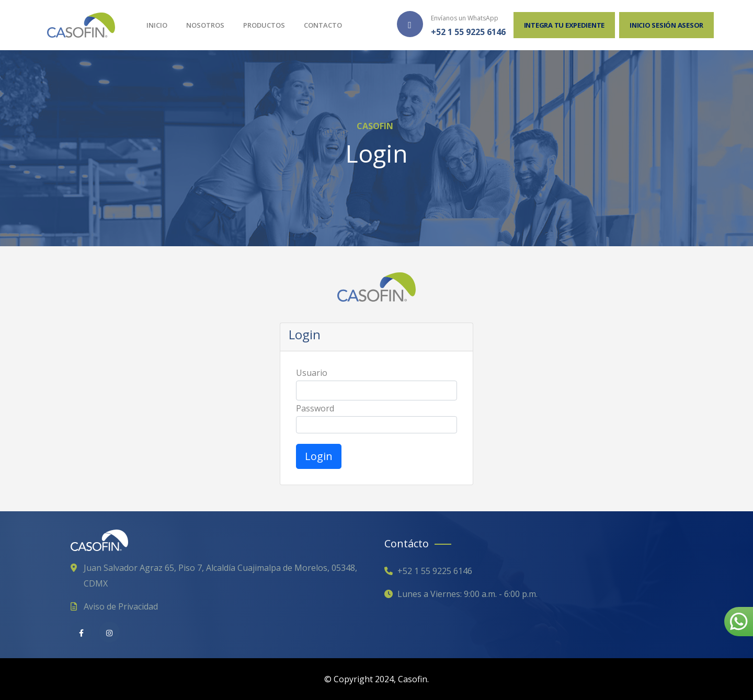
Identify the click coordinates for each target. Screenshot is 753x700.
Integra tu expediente (564, 25)
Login (319, 456)
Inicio (157, 25)
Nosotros (205, 25)
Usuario (312, 373)
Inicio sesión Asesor (666, 25)
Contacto (323, 25)
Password (315, 408)
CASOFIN (375, 126)
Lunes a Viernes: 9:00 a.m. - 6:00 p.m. (467, 594)
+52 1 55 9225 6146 (468, 32)
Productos (264, 25)
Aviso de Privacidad (121, 606)
